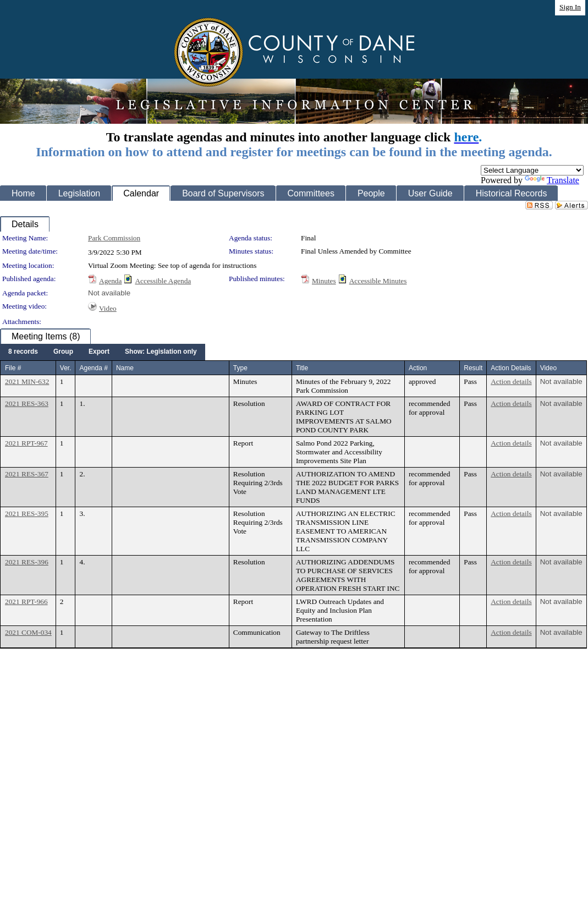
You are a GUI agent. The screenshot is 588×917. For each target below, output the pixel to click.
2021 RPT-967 (26, 443)
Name (125, 368)
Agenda (110, 281)
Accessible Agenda (163, 281)
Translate (552, 180)
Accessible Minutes (378, 281)
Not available (109, 293)
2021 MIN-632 (27, 381)
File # (13, 368)
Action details (511, 381)
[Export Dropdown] (99, 352)
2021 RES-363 (27, 403)
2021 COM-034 (28, 632)
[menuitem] (23, 352)
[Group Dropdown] (63, 352)
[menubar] (103, 352)
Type (240, 368)
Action (418, 368)
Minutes (324, 281)
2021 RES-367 (27, 474)
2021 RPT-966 (26, 602)
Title (302, 368)
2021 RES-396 (27, 562)
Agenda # (93, 368)
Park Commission (114, 238)
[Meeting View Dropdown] (161, 352)
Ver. (66, 368)
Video (108, 308)
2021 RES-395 (27, 514)
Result (473, 368)
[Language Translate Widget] (532, 170)
